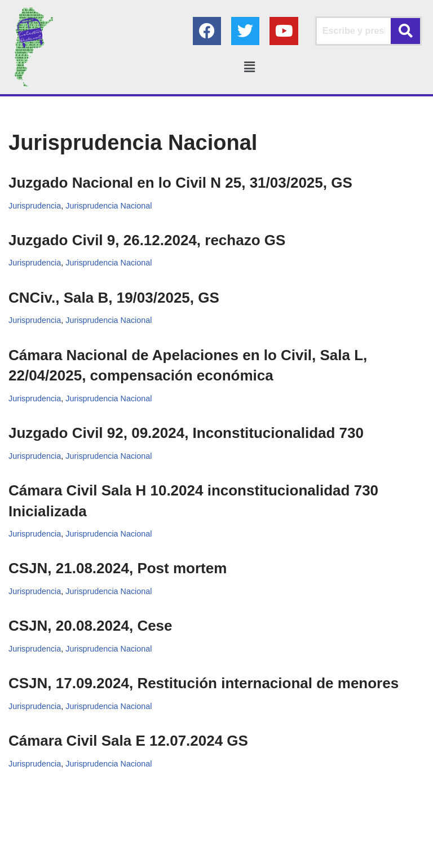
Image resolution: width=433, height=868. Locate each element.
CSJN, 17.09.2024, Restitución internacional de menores (204, 684)
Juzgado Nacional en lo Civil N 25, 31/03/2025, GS (180, 183)
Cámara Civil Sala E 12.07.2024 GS (128, 741)
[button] (249, 67)
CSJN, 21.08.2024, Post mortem (118, 569)
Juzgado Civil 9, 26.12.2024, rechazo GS (147, 240)
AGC (320, 856)
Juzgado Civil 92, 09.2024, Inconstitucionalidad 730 (186, 433)
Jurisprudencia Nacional (109, 206)
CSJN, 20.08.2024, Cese (90, 626)
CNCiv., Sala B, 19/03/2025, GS (114, 298)
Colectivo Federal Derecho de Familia (173, 856)
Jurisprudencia (35, 206)
